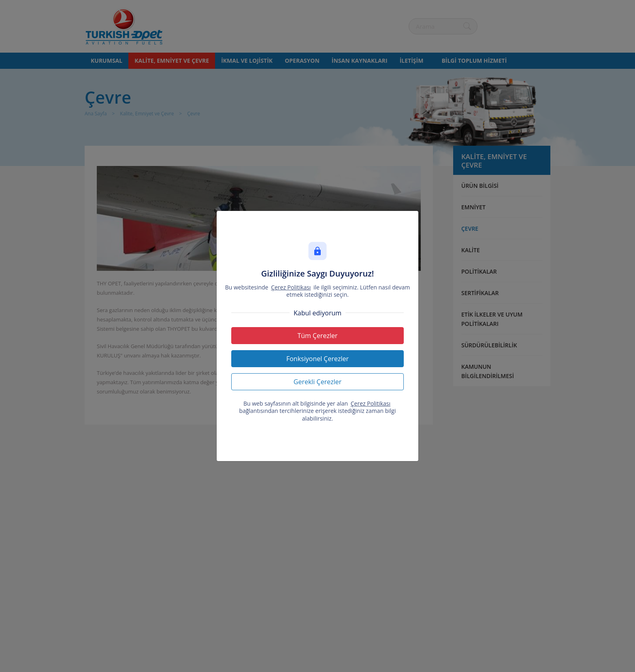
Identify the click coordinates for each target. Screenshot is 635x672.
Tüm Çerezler (317, 336)
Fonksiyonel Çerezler (317, 359)
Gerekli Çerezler (317, 382)
